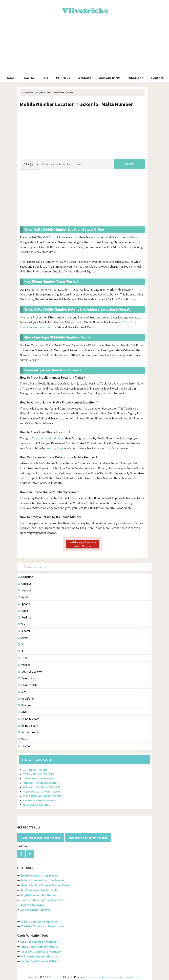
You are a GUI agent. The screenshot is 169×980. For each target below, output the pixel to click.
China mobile (28, 685)
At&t (23, 712)
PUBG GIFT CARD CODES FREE (40, 783)
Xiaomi (24, 631)
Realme (25, 617)
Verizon (24, 665)
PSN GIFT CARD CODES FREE (39, 800)
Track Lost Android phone (48, 438)
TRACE (129, 164)
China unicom (28, 726)
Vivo (22, 624)
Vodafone (26, 699)
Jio (22, 651)
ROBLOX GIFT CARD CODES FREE (42, 787)
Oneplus (25, 584)
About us (91, 977)
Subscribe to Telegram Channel (88, 838)
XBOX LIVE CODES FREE (36, 805)
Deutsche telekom (31, 672)
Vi (21, 644)
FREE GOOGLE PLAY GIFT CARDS (41, 792)
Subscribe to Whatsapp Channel (41, 838)
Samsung (26, 577)
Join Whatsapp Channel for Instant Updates (82, 544)
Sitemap (136, 977)
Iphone (24, 604)
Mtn (22, 692)
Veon (23, 739)
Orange (24, 705)
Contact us (104, 977)
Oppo (23, 611)
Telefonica (26, 678)
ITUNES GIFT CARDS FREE (38, 778)
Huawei (25, 590)
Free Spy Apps (54, 448)
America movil (29, 732)
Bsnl (23, 658)
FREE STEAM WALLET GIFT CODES (42, 796)
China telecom (29, 719)
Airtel (23, 638)
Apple (23, 597)
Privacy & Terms (121, 977)
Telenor (25, 746)
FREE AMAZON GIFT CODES (38, 774)
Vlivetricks (84, 10)
